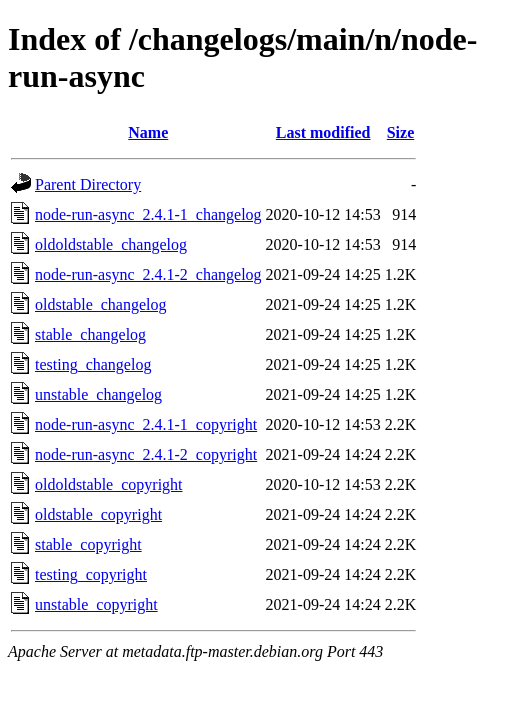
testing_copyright (91, 574)
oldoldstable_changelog (111, 244)
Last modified (323, 132)
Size (401, 132)
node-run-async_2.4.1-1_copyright (146, 424)
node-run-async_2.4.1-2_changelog (148, 274)
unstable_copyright (96, 604)
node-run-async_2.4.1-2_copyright (146, 454)
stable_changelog (90, 334)
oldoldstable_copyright (109, 484)
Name (148, 132)
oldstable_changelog (101, 304)
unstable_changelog (98, 394)
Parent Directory (88, 184)
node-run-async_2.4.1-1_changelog (148, 214)
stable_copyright (88, 544)
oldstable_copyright (98, 514)
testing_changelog (93, 364)
